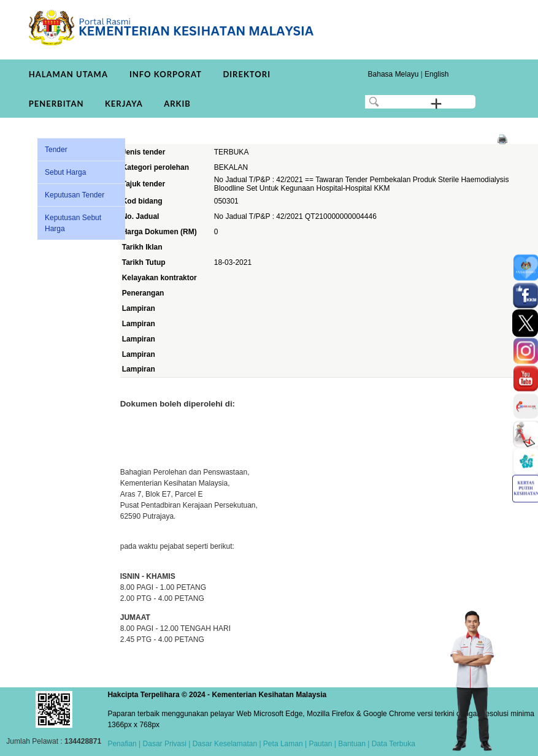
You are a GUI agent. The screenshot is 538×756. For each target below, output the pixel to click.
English (436, 74)
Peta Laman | (285, 744)
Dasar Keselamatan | (225, 744)
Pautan (320, 744)
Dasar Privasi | (165, 744)
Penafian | (124, 744)
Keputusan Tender (75, 195)
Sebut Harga (65, 172)
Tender (56, 150)
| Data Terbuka (390, 744)
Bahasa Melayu (394, 74)
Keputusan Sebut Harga (73, 223)
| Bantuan (349, 744)
